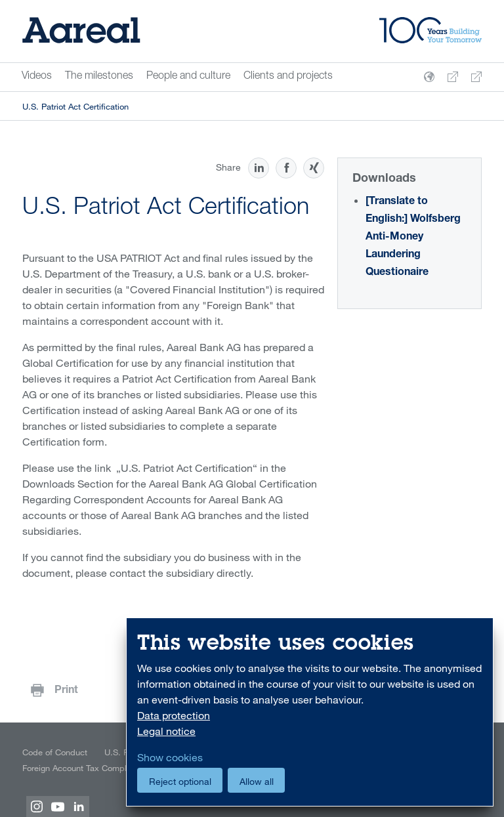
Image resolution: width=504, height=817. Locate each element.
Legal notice (166, 731)
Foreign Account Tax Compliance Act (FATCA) (108, 768)
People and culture (188, 77)
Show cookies (170, 757)
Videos (37, 77)
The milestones (99, 77)
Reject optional (180, 781)
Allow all (257, 781)
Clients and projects (288, 77)
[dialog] (310, 712)
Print (66, 691)
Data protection (174, 715)
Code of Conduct (55, 752)
